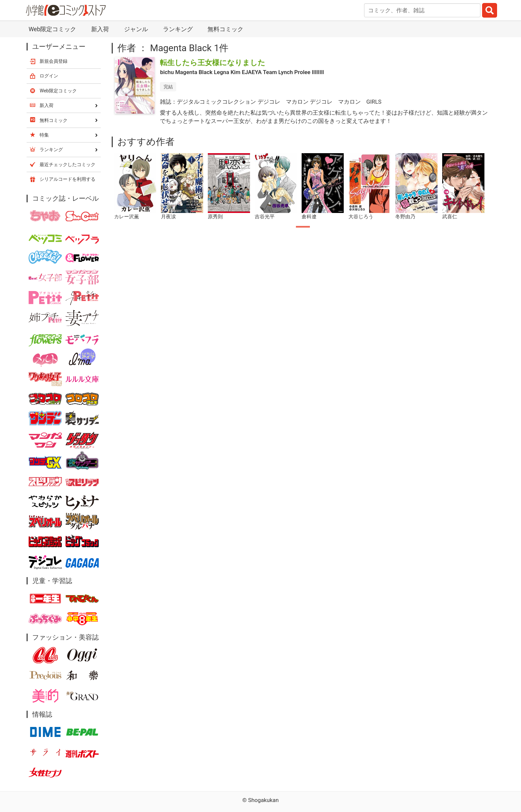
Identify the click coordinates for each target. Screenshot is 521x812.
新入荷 (100, 29)
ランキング (178, 29)
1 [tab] (303, 227)
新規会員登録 (54, 61)
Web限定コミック (52, 29)
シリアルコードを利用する (67, 179)
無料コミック (225, 29)
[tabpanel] (135, 187)
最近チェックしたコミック (67, 164)
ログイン (49, 76)
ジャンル (136, 29)
